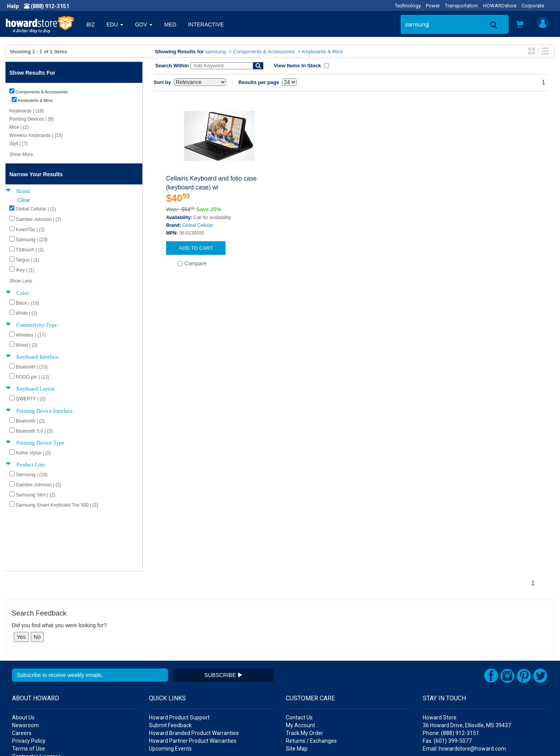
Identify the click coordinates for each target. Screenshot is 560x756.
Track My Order (304, 673)
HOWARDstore (500, 6)
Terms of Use (29, 688)
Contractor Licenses (37, 696)
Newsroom (25, 665)
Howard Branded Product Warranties (194, 673)
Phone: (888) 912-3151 (451, 673)
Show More (21, 154)
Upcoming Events (170, 688)
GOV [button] (144, 25)
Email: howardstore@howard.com (464, 688)
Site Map (297, 688)
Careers (22, 673)
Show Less (21, 281)
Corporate (533, 6)
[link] (434, 737)
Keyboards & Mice (322, 52)
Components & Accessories (264, 52)
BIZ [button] (91, 25)
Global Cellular (198, 225)
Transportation (461, 6)
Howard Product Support (179, 657)
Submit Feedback (170, 665)
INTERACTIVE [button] (206, 25)
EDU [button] (115, 25)
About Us (23, 657)
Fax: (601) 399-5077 (447, 681)
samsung (216, 52)
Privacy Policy (29, 681)
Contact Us (299, 657)
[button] (520, 25)
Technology (408, 6)
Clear (24, 200)
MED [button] (170, 25)
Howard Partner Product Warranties (193, 681)
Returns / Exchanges (311, 681)
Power (433, 6)
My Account (300, 665)
